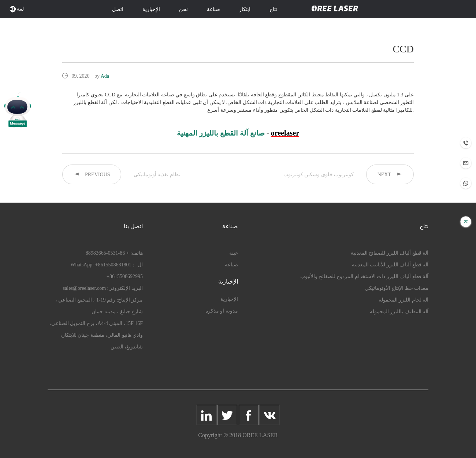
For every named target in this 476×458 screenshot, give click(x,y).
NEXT (390, 174)
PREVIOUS (92, 174)
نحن (183, 9)
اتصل (118, 9)
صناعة (213, 9)
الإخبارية (151, 9)
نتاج (273, 9)
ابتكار (245, 9)
